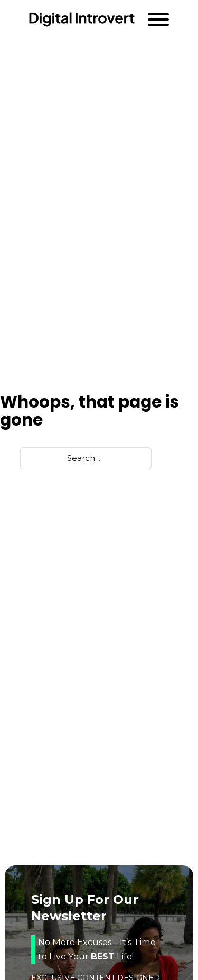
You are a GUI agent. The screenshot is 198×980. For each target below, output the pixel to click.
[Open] (158, 20)
